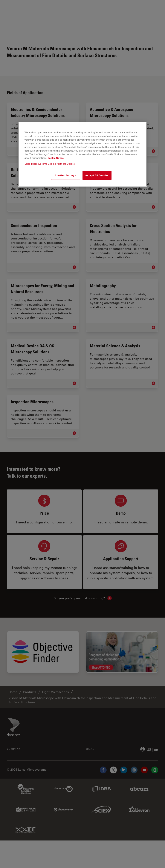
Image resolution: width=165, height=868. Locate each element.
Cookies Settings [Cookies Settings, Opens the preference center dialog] (66, 175)
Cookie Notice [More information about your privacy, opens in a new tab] (56, 158)
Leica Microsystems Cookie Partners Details (50, 164)
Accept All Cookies (97, 175)
